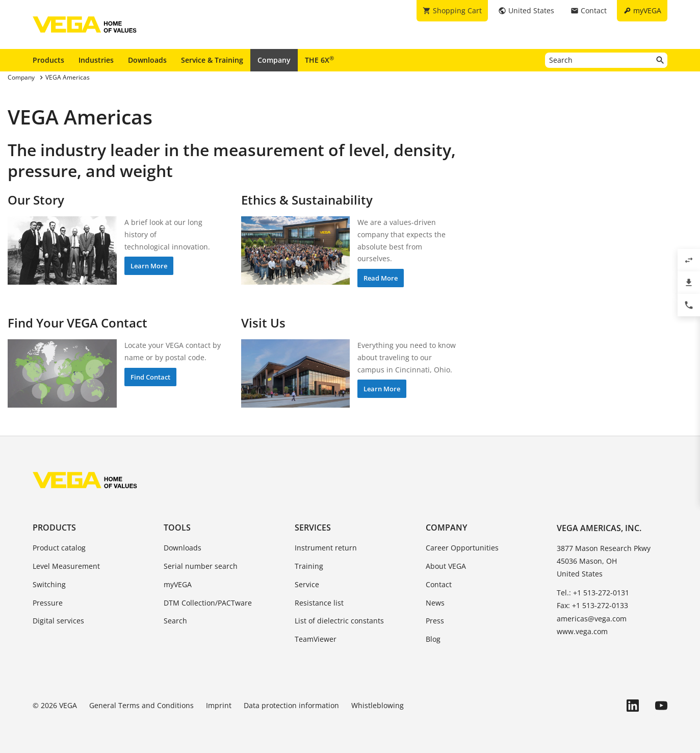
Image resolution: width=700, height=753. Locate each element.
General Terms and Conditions (141, 705)
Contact (439, 584)
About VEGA (446, 566)
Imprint (219, 705)
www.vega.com (582, 631)
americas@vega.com (592, 619)
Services (313, 528)
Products (48, 60)
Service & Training (212, 60)
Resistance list (319, 603)
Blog (433, 639)
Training (309, 566)
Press (435, 621)
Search (175, 621)
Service (307, 584)
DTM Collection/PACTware (208, 603)
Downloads (147, 60)
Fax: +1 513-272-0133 (592, 605)
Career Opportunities (462, 548)
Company (274, 60)
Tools (177, 528)
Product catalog (59, 548)
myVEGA (178, 584)
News (435, 603)
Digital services (58, 621)
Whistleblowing (378, 705)
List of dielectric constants (339, 621)
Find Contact (150, 377)
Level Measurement (66, 566)
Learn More (149, 266)
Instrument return (326, 548)
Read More (381, 278)
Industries (96, 60)
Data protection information (291, 705)
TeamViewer (316, 639)
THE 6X (319, 60)
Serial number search (201, 566)
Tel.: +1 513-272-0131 (593, 593)
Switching (49, 584)
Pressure (48, 603)
